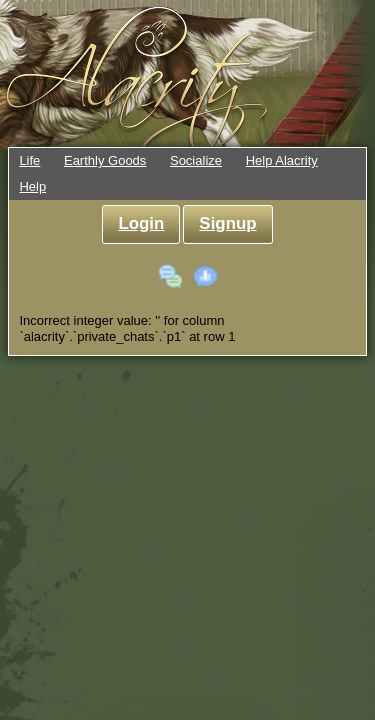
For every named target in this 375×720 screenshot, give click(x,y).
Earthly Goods (105, 160)
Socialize (196, 160)
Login (141, 223)
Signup (227, 223)
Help (32, 186)
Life (29, 160)
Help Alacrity (282, 160)
